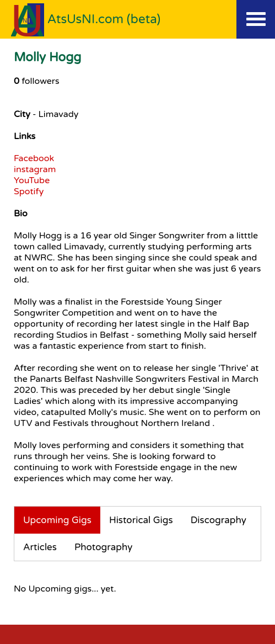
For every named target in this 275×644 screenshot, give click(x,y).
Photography (104, 547)
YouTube (32, 180)
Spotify (29, 191)
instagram (35, 169)
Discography (219, 520)
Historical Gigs (141, 520)
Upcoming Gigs (57, 520)
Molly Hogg (47, 57)
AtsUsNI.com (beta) (104, 19)
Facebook (34, 158)
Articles (40, 547)
